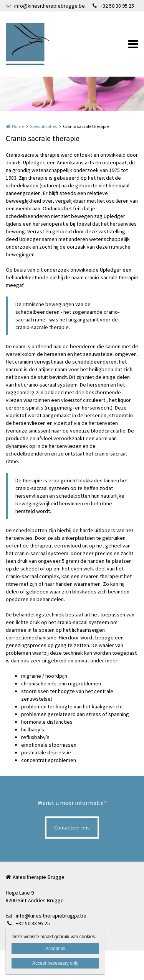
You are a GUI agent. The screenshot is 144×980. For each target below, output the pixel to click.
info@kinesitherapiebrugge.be (45, 6)
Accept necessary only (55, 963)
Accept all (55, 949)
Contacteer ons (72, 828)
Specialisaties (43, 126)
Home (18, 126)
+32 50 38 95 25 (113, 6)
